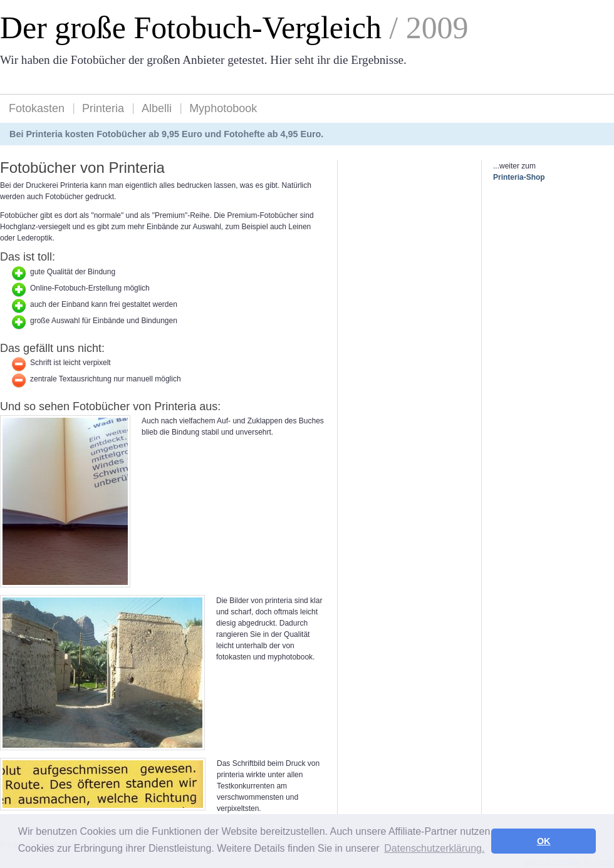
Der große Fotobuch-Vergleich (191, 28)
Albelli (157, 108)
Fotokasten (37, 108)
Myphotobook (223, 108)
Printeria (103, 108)
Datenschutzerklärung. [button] (434, 848)
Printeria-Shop (519, 177)
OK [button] (544, 841)
